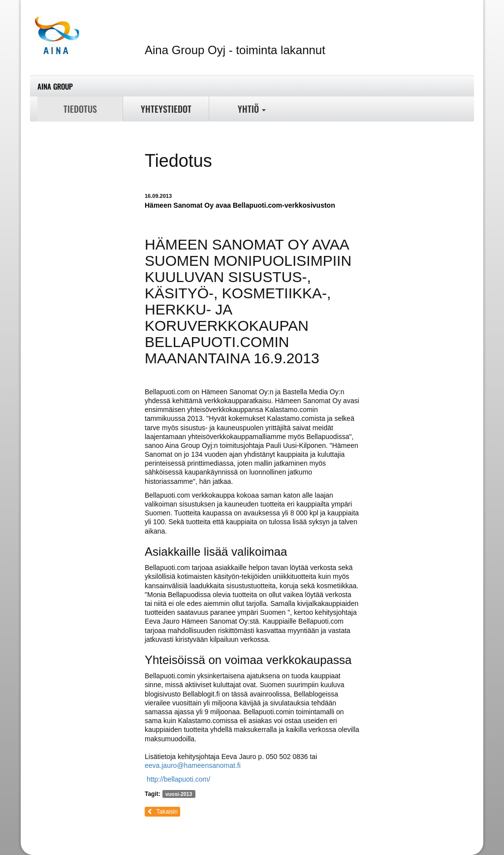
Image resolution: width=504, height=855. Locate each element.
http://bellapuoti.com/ (178, 779)
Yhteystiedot (166, 109)
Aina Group (55, 86)
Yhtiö (252, 109)
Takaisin (162, 812)
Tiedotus (80, 109)
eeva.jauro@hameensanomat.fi (193, 765)
